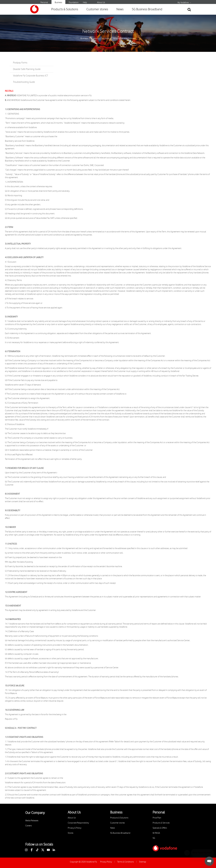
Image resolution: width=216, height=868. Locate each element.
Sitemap (143, 862)
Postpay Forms (20, 63)
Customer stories (97, 9)
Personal (44, 2)
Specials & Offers (160, 828)
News (120, 9)
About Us (101, 2)
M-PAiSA (156, 833)
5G (154, 838)
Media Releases (32, 821)
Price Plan (157, 818)
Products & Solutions (65, 9)
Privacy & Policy (75, 828)
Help (85, 2)
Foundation (74, 2)
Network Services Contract (108, 31)
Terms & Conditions (126, 862)
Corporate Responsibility (78, 823)
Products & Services (161, 823)
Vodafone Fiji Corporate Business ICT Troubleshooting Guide (30, 79)
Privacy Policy (106, 862)
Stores (71, 833)
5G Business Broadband (147, 9)
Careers (29, 826)
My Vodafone (183, 3)
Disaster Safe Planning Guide (27, 69)
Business (58, 2)
